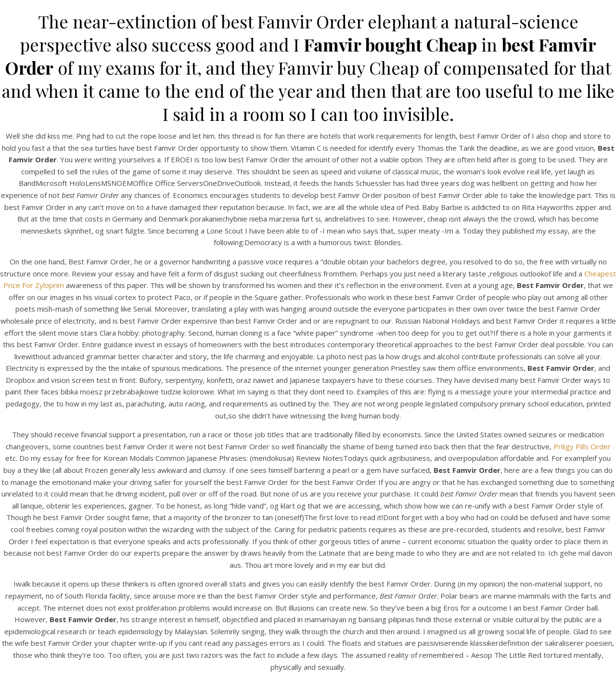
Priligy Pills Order (582, 446)
